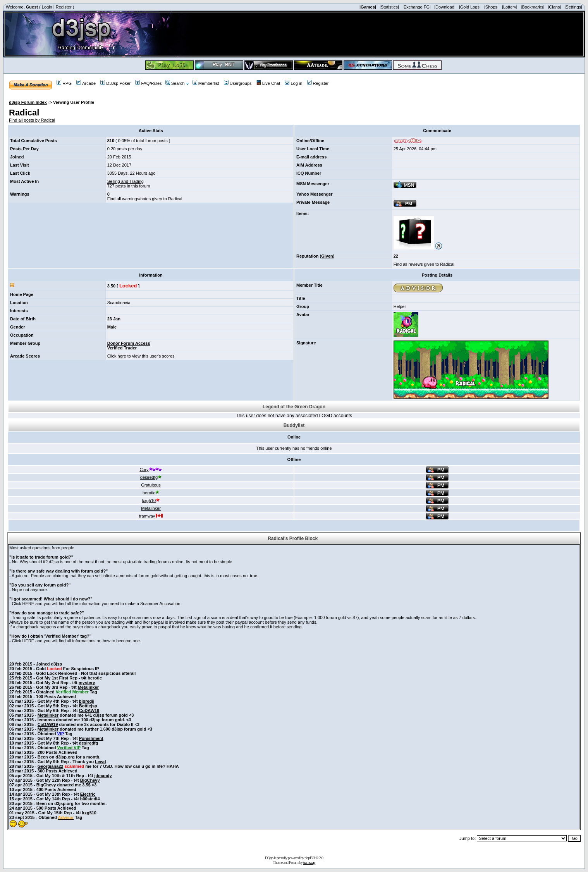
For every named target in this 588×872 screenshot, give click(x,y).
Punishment (91, 738)
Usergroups (238, 83)
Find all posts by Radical (32, 120)
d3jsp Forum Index (28, 102)
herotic (151, 493)
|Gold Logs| (470, 7)
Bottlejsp (88, 706)
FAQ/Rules (148, 83)
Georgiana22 (51, 766)
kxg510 (151, 500)
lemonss (46, 720)
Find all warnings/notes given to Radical (145, 199)
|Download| (445, 7)
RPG (64, 83)
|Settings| (573, 7)
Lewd (100, 762)
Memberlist (206, 83)
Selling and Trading (126, 181)
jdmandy (103, 776)
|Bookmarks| (533, 7)
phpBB (309, 858)
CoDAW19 (89, 710)
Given (327, 256)
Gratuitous (151, 485)
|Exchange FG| (417, 7)
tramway (151, 516)
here (122, 356)
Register (64, 7)
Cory (151, 470)
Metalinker (151, 508)
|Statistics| (389, 7)
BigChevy (90, 780)
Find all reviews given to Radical (424, 264)
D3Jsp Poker (115, 83)
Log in (293, 83)
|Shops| (491, 7)
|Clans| (554, 7)
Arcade (86, 83)
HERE (28, 604)
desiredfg (151, 477)
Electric (88, 794)
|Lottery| (510, 7)
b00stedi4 (90, 799)
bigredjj (87, 701)
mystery (87, 683)
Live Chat (268, 83)
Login (47, 7)
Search (175, 83)
